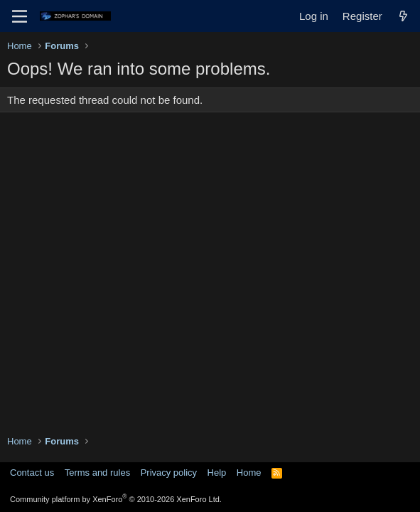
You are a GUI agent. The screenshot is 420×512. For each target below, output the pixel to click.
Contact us (32, 473)
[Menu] (20, 16)
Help (217, 473)
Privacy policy (169, 473)
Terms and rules (97, 473)
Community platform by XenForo (116, 499)
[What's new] (403, 16)
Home (249, 473)
